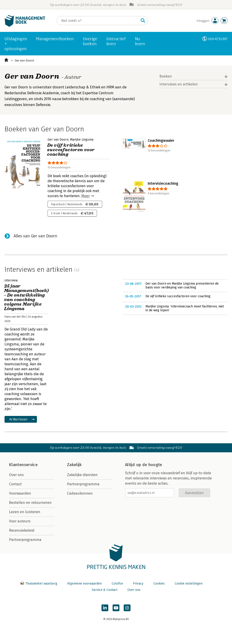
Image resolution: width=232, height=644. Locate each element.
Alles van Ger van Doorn (35, 236)
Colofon (117, 584)
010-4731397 (218, 39)
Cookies (159, 584)
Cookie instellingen (189, 584)
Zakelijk (74, 465)
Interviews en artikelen (179, 84)
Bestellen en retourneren (30, 503)
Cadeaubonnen (80, 493)
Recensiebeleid (22, 530)
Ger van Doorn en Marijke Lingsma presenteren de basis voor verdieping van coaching (182, 286)
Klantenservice (23, 465)
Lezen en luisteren (25, 512)
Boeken (166, 76)
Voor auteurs (20, 521)
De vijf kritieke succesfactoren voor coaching (178, 296)
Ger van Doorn (24, 60)
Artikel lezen (18, 419)
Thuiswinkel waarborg (39, 584)
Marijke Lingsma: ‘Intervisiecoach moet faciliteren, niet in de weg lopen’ (185, 308)
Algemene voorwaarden (85, 584)
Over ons (16, 475)
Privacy (138, 584)
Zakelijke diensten (82, 475)
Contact (15, 484)
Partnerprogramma (25, 540)
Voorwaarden (20, 493)
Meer (86, 196)
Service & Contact (105, 590)
